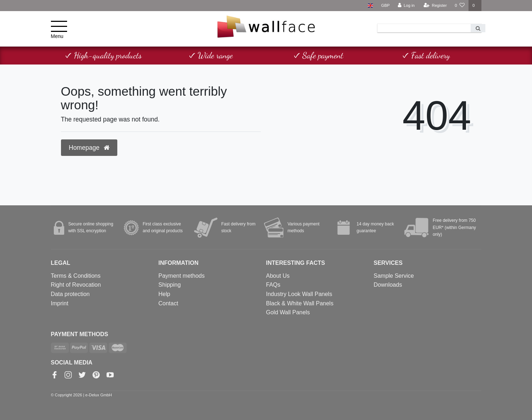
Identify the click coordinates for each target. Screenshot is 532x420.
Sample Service (394, 276)
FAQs (273, 285)
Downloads (388, 285)
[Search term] (424, 28)
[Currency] (385, 6)
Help (164, 294)
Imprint (60, 303)
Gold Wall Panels (288, 312)
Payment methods (182, 276)
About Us (278, 276)
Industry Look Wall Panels (299, 294)
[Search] (478, 28)
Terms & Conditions (76, 276)
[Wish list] (460, 6)
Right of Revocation (76, 285)
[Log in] (406, 6)
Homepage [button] (89, 148)
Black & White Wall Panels (300, 303)
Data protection (70, 294)
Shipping (170, 285)
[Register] (435, 6)
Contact (168, 303)
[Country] (370, 6)
